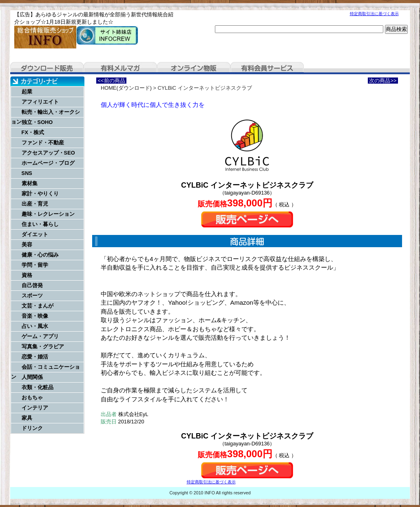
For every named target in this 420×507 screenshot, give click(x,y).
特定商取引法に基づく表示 (374, 14)
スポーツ (32, 296)
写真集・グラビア (43, 346)
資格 (27, 275)
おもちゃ (32, 397)
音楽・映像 (35, 316)
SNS (27, 173)
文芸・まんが (38, 306)
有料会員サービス (267, 68)
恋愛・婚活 (35, 357)
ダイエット (35, 234)
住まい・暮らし (40, 224)
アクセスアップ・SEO (48, 153)
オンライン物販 (194, 68)
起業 (27, 92)
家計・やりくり (40, 194)
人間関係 (32, 377)
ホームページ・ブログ (48, 163)
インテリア (35, 408)
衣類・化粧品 (38, 387)
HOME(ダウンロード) (126, 88)
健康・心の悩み (40, 255)
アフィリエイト (40, 102)
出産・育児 (35, 204)
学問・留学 (35, 265)
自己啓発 (32, 285)
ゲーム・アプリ (40, 336)
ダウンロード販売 (47, 68)
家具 (27, 418)
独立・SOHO (37, 122)
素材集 (30, 183)
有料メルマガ (120, 68)
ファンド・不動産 (43, 143)
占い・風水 (35, 326)
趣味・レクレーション (48, 214)
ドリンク (32, 428)
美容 (27, 245)
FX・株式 (33, 132)
